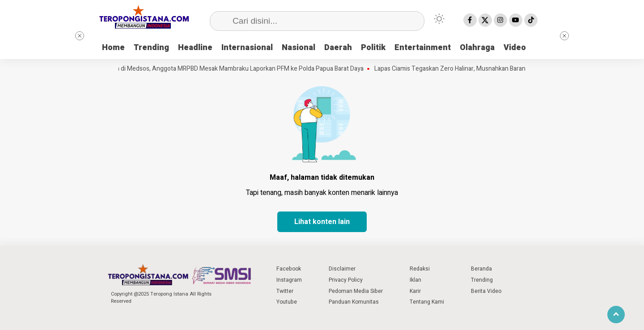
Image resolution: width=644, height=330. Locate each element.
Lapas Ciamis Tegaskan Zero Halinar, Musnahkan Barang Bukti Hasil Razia (477, 69)
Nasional (299, 48)
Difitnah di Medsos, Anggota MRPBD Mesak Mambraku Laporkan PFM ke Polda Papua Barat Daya (233, 69)
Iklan (415, 280)
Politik (373, 48)
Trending (151, 48)
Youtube (287, 302)
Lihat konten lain (322, 222)
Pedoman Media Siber (356, 291)
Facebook (289, 269)
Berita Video (486, 291)
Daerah (338, 48)
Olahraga (477, 48)
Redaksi (420, 269)
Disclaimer (342, 269)
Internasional (247, 48)
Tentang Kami (427, 302)
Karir (415, 291)
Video (515, 48)
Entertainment (423, 48)
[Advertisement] (596, 165)
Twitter (285, 291)
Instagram (289, 280)
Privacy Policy (346, 280)
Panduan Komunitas (354, 302)
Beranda (481, 269)
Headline (195, 48)
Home (113, 48)
